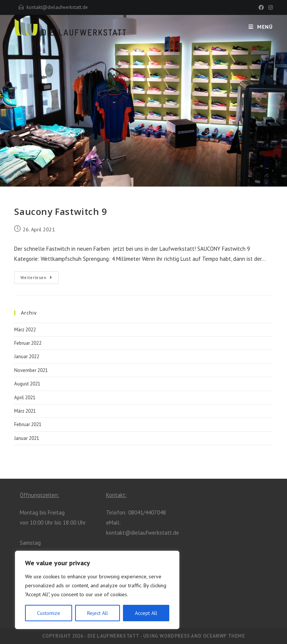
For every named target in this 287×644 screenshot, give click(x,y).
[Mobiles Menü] (261, 27)
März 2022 (25, 330)
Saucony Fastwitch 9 (61, 211)
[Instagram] (235, 494)
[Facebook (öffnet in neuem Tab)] (261, 7)
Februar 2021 (28, 424)
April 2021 (25, 398)
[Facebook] (223, 494)
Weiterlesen (36, 278)
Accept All (146, 613)
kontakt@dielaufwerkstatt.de (57, 7)
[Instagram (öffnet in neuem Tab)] (269, 7)
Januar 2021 (27, 438)
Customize (49, 613)
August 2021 (27, 384)
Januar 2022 (27, 357)
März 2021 (25, 411)
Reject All (98, 613)
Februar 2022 (28, 343)
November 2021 (31, 370)
